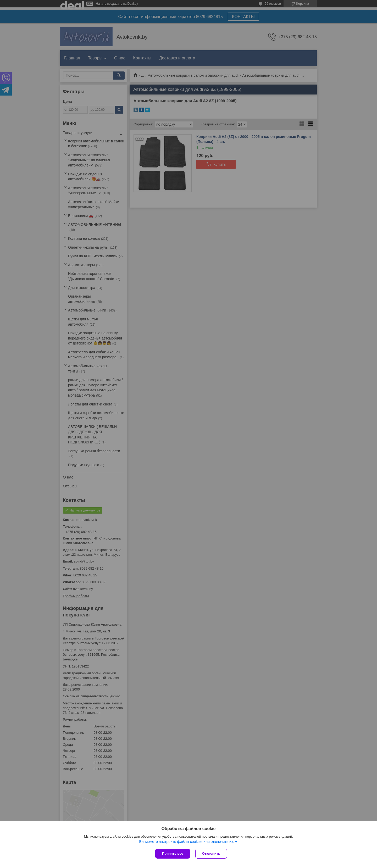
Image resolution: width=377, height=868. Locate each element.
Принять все (173, 853)
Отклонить (211, 853)
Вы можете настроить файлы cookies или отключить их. (187, 842)
